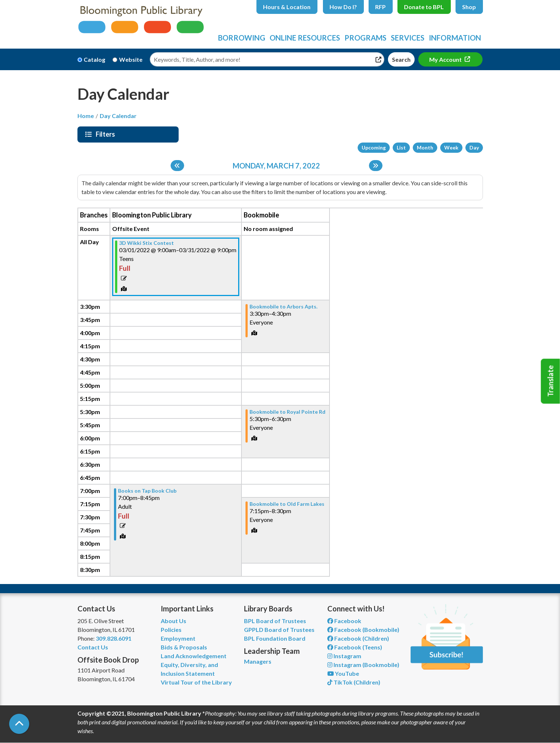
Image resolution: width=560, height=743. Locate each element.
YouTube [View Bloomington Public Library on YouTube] (343, 673)
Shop (469, 7)
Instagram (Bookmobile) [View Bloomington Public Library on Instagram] (363, 665)
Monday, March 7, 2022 (276, 166)
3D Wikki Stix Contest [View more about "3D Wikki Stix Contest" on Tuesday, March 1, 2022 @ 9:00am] (146, 243)
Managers (258, 661)
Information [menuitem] (455, 38)
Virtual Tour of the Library (196, 682)
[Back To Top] (19, 724)
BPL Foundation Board (275, 638)
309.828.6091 (114, 638)
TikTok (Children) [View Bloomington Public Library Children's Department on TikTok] (354, 682)
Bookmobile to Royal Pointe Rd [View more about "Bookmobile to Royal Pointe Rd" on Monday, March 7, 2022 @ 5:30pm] (287, 412)
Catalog (94, 59)
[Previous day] (177, 166)
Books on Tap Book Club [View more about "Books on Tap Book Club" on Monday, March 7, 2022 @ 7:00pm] (147, 491)
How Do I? (343, 7)
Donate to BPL (424, 7)
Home (86, 116)
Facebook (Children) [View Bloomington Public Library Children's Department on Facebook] (358, 638)
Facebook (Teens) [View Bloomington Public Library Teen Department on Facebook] (355, 647)
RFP (380, 7)
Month (425, 147)
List (401, 147)
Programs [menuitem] (365, 38)
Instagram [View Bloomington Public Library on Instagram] (344, 656)
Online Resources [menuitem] (305, 38)
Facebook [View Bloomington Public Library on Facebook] (344, 621)
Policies (171, 630)
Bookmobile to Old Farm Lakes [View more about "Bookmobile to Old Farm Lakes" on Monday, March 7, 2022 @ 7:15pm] (287, 504)
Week (451, 147)
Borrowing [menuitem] (242, 38)
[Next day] (376, 166)
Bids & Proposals (184, 647)
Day (474, 147)
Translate (551, 381)
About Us (174, 621)
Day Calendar (118, 116)
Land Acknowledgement (194, 656)
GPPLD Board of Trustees (279, 630)
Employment (178, 638)
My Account (446, 59)
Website (131, 59)
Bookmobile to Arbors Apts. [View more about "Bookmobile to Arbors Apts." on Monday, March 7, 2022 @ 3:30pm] (283, 307)
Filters (106, 134)
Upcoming (374, 147)
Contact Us (93, 647)
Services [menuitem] (408, 38)
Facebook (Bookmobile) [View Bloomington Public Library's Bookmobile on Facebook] (363, 630)
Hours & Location (287, 7)
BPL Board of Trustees (275, 621)
